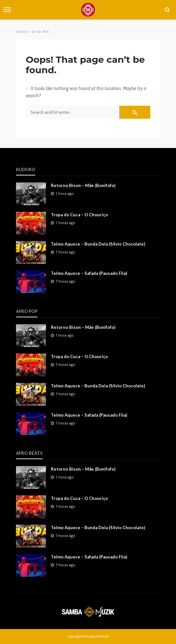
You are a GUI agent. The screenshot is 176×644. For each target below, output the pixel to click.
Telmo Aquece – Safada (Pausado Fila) (89, 273)
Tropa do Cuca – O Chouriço (79, 215)
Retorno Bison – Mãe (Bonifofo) (83, 185)
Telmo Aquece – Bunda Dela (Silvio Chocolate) (98, 244)
